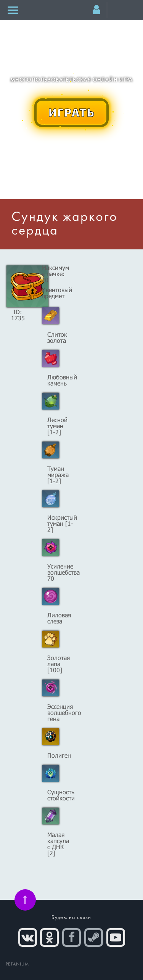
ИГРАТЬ (72, 112)
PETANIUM (18, 964)
